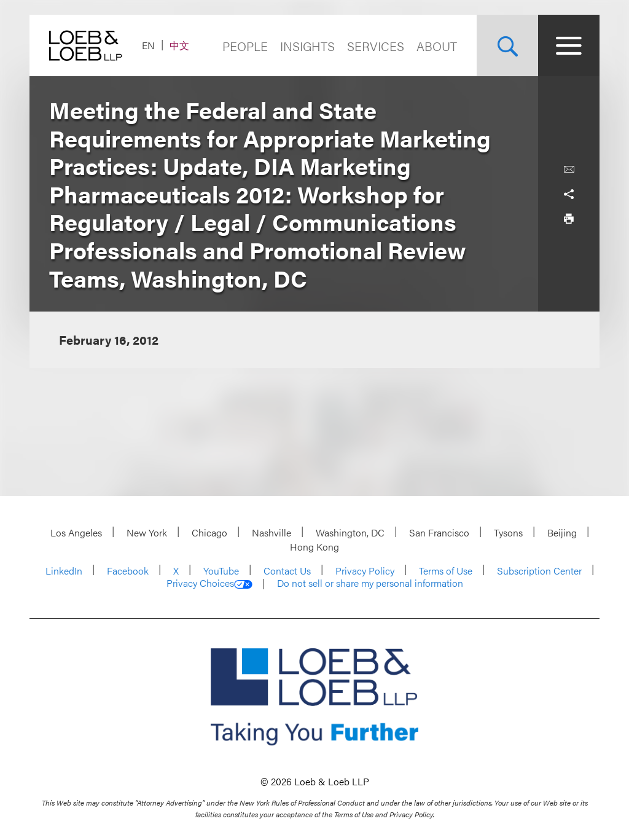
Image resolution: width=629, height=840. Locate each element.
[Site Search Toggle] (507, 45)
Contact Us (287, 571)
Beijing (562, 532)
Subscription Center (539, 571)
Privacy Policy (365, 571)
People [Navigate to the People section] (245, 46)
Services (376, 46)
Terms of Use (446, 571)
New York (147, 532)
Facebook (128, 571)
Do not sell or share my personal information (370, 583)
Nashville (272, 532)
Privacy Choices (209, 583)
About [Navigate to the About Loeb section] (437, 46)
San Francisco (439, 532)
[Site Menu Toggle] (569, 45)
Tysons (508, 532)
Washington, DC (350, 532)
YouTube (221, 571)
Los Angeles (76, 532)
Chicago (209, 532)
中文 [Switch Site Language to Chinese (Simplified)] (179, 45)
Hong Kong (314, 547)
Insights (307, 46)
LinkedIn (64, 571)
